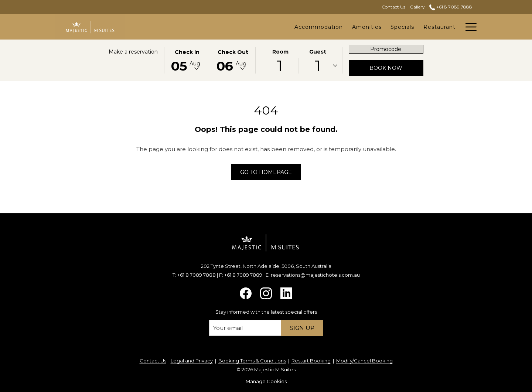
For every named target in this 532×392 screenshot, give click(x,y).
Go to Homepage (266, 172)
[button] (187, 60)
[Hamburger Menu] (468, 27)
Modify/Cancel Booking (364, 361)
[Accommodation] (240, 27)
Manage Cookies (266, 381)
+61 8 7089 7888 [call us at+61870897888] (451, 7)
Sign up (302, 328)
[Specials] (323, 27)
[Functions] (400, 27)
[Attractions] (440, 27)
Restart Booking (311, 361)
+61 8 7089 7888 (197, 275)
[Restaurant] (361, 27)
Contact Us (153, 361)
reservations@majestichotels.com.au (315, 275)
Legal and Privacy (192, 361)
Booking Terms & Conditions (252, 361)
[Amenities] (288, 27)
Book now (396, 68)
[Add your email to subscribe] (245, 328)
